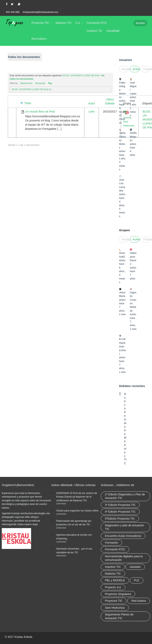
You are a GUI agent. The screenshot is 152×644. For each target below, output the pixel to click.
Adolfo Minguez (133, 137)
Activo (136, 69)
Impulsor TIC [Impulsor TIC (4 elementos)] (113, 567)
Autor (92, 103)
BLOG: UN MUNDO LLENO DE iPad (81, 75)
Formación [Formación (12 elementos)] (111, 543)
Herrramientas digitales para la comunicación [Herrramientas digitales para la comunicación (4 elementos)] (124, 558)
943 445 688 (13, 12)
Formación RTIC (97, 23)
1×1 (78, 23)
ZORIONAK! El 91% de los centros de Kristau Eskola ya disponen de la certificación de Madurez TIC (77, 497)
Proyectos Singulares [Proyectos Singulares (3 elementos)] (118, 594)
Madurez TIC (63, 23)
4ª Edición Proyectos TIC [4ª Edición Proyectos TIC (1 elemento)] (120, 512)
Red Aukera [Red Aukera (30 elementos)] (139, 601)
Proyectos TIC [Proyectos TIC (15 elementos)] (114, 601)
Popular (147, 69)
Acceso (140, 23)
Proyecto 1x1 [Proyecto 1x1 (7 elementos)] (113, 587)
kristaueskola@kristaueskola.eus (40, 12)
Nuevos (125, 69)
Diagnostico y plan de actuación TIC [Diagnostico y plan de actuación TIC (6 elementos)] (124, 527)
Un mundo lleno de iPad (40, 112)
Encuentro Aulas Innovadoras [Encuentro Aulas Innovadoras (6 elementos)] (123, 536)
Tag (50, 83)
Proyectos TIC (40, 23)
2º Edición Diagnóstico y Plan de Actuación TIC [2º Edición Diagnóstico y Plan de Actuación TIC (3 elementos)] (125, 496)
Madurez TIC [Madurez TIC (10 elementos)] (113, 574)
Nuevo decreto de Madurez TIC (125, 429)
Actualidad (113, 31)
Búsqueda (40, 83)
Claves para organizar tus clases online (77, 511)
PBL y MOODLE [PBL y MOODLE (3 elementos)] (115, 580)
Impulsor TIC (95, 31)
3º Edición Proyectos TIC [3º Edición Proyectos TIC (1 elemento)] (120, 505)
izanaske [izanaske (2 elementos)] (135, 567)
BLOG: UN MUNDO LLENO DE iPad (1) (32, 89)
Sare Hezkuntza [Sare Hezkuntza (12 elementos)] (115, 608)
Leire (92, 112)
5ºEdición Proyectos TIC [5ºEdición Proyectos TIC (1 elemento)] (120, 519)
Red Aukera (39, 39)
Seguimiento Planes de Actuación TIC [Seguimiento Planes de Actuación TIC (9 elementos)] (119, 616)
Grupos (124, 230)
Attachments (26, 83)
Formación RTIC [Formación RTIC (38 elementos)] (115, 549)
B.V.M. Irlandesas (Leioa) (123, 347)
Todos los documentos (24, 57)
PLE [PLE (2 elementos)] (137, 580)
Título (28, 103)
